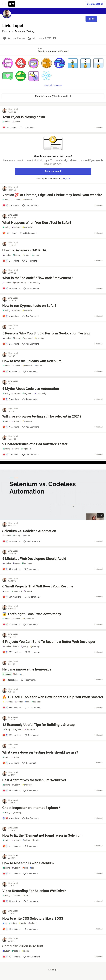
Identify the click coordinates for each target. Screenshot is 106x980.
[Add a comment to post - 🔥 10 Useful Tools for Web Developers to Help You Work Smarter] (12, 708)
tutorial (26, 255)
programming (20, 283)
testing (6, 122)
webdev (16, 122)
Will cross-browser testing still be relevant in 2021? (42, 416)
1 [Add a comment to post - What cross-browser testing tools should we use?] (29, 763)
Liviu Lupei (13, 109)
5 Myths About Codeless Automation (31, 389)
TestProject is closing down (24, 117)
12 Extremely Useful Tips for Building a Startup (38, 725)
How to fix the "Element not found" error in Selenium (42, 835)
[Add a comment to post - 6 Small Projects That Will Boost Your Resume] (12, 597)
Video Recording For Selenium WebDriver (34, 891)
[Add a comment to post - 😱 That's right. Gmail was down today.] (11, 625)
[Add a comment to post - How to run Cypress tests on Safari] (11, 316)
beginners (28, 338)
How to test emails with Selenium (28, 863)
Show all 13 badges (53, 85)
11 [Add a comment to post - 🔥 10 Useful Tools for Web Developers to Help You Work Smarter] (32, 708)
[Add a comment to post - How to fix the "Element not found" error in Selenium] (11, 846)
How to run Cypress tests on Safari (29, 306)
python (38, 366)
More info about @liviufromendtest (53, 96)
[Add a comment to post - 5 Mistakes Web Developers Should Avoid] (11, 569)
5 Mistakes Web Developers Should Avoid (34, 559)
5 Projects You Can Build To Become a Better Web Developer (49, 642)
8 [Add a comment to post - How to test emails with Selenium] (31, 874)
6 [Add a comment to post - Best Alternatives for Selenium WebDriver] (31, 791)
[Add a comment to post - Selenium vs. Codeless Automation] (11, 542)
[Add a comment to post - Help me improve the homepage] (10, 680)
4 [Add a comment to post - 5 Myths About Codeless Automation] (29, 399)
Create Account (53, 171)
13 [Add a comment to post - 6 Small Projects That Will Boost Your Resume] (32, 597)
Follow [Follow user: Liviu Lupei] (91, 19)
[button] (8, 63)
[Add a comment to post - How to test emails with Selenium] (11, 874)
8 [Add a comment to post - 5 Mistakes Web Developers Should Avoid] (31, 569)
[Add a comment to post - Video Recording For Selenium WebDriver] (11, 901)
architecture (28, 619)
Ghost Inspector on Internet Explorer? (31, 808)
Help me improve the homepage (27, 669)
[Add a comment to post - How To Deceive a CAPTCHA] (11, 261)
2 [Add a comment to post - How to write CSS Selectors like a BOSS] (31, 929)
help (16, 674)
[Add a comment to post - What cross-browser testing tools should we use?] (11, 763)
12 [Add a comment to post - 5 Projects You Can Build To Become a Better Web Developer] (32, 652)
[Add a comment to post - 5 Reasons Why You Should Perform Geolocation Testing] (11, 344)
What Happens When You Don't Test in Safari (37, 223)
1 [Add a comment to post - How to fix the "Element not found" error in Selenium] (30, 846)
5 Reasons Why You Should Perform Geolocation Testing (46, 333)
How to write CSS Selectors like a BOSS (33, 919)
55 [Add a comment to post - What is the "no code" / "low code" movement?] (31, 289)
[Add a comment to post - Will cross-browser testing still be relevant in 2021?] (11, 427)
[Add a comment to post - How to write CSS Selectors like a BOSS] (11, 929)
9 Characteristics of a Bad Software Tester (35, 444)
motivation (30, 730)
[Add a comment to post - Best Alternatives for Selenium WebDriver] (11, 791)
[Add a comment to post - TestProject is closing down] (10, 128)
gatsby (24, 646)
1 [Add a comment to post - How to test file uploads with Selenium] (30, 372)
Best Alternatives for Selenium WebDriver (34, 780)
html (25, 868)
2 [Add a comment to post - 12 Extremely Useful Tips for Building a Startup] (32, 735)
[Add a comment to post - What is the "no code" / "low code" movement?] (11, 289)
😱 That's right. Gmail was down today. (32, 614)
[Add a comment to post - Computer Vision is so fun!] (11, 957)
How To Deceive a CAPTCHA (24, 250)
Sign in (66, 179)
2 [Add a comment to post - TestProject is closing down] (27, 128)
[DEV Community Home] (12, 4)
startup (7, 730)
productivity (34, 283)
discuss (7, 674)
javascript (27, 200)
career (16, 449)
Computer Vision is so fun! (23, 946)
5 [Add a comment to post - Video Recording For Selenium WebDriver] (31, 901)
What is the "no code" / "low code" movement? (37, 278)
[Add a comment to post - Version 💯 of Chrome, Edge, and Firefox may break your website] (11, 205)
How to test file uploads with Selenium (32, 361)
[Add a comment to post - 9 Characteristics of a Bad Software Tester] (11, 455)
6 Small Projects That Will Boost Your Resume (38, 586)
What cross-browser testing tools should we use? (40, 752)
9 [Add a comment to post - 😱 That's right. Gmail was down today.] (31, 625)
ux (22, 674)
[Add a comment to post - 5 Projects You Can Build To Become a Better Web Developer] (12, 652)
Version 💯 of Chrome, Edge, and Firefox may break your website (52, 195)
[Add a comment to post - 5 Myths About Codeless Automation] (11, 399)
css (27, 702)
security (36, 255)
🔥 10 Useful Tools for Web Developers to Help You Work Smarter (53, 697)
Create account (95, 4)
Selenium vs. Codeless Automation (29, 531)
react (16, 646)
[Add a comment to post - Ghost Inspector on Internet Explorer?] (11, 818)
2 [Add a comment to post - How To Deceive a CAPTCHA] (29, 261)
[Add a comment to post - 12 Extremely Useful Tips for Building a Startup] (12, 735)
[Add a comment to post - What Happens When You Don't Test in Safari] (10, 233)
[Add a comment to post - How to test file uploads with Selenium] (11, 372)
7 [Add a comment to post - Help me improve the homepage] (28, 680)
